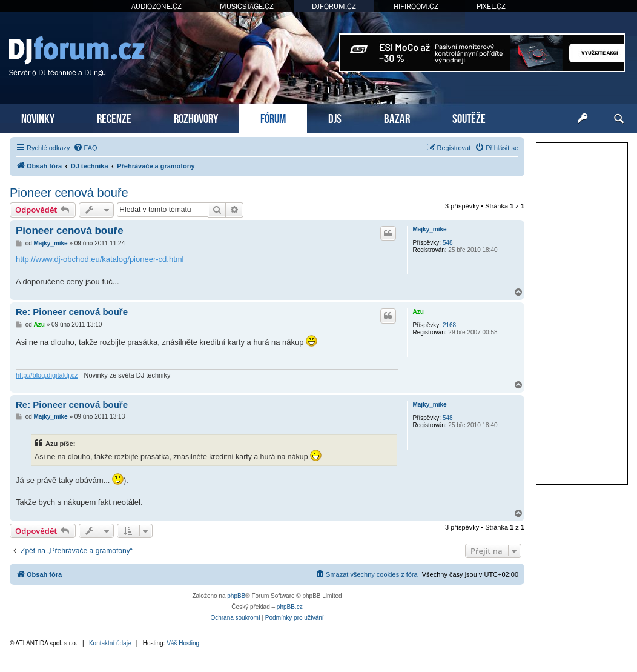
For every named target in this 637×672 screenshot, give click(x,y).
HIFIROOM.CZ (416, 6)
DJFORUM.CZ (334, 6)
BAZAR (397, 117)
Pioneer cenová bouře (69, 193)
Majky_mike (429, 229)
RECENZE (114, 117)
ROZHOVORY (196, 117)
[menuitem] (85, 148)
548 (448, 243)
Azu (418, 312)
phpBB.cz (290, 607)
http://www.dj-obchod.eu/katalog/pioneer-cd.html (100, 259)
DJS (335, 117)
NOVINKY (38, 117)
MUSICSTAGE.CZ (247, 6)
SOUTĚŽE (469, 117)
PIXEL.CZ (491, 6)
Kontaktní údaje (110, 643)
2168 (449, 325)
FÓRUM (273, 117)
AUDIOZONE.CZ (157, 6)
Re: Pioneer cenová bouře (72, 312)
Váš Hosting (183, 643)
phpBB (236, 596)
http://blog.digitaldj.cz (47, 375)
